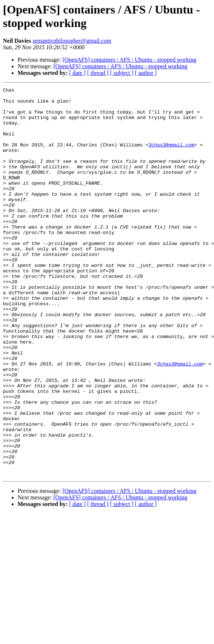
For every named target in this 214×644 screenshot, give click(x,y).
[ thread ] (98, 73)
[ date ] (77, 73)
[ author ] (146, 73)
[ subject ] (122, 73)
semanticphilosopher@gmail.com (72, 41)
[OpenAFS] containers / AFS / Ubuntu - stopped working (129, 60)
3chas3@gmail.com (171, 157)
